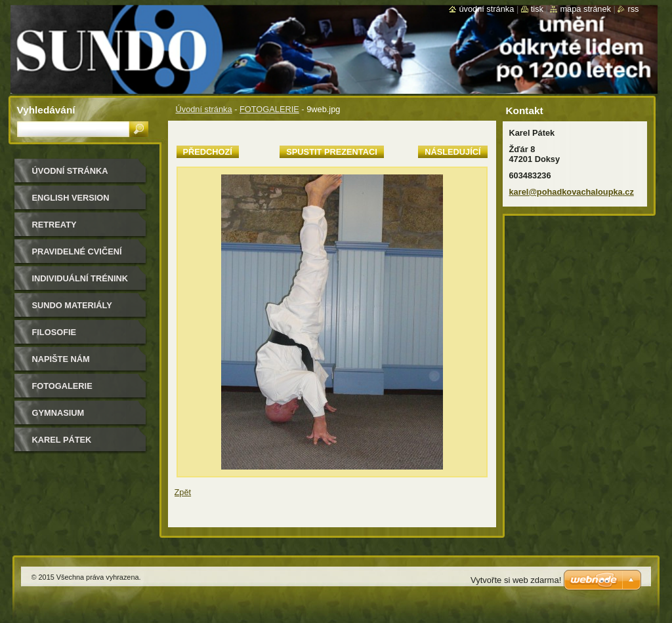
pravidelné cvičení (77, 251)
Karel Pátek (62, 440)
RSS (633, 9)
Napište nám (61, 359)
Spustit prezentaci (331, 152)
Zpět (183, 492)
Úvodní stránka (204, 109)
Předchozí (208, 152)
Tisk (537, 9)
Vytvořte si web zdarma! (516, 580)
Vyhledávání (46, 110)
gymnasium (58, 413)
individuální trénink (80, 278)
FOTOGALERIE (269, 109)
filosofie (54, 332)
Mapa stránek (585, 9)
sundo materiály (72, 305)
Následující (452, 152)
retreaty (54, 225)
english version (71, 198)
